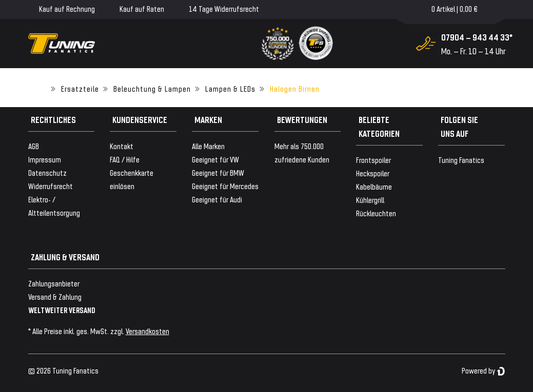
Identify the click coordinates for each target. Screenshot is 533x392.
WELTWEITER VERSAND (62, 310)
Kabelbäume (374, 186)
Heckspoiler (373, 173)
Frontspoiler (373, 160)
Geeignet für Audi (217, 199)
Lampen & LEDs (230, 88)
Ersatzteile (80, 88)
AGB (34, 146)
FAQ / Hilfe (125, 159)
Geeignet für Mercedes (225, 186)
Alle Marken (208, 146)
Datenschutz (47, 172)
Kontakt (122, 146)
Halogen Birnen (295, 88)
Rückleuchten (376, 213)
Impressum (45, 159)
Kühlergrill (370, 200)
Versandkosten (147, 331)
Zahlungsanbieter (54, 283)
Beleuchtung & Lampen (152, 88)
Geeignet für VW (215, 159)
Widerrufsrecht (51, 186)
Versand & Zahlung (55, 296)
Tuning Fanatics (461, 160)
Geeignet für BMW (218, 172)
